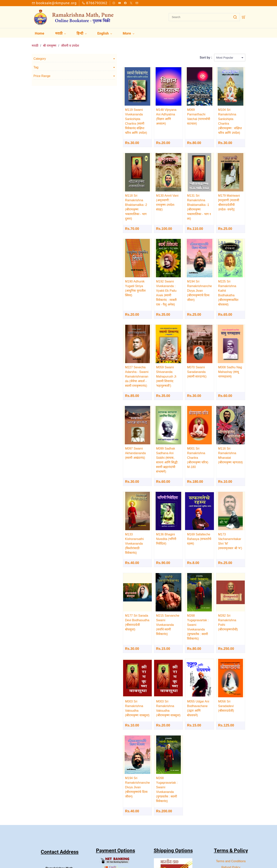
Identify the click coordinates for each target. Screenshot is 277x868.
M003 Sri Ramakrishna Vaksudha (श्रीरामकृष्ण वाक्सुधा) (107, 655)
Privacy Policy (231, 809)
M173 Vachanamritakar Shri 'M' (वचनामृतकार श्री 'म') (226, 506)
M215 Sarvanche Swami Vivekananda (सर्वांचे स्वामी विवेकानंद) (145, 578)
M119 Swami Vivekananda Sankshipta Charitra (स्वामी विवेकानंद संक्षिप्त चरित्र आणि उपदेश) (106, 114)
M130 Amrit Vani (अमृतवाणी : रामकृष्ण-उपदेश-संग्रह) (144, 191)
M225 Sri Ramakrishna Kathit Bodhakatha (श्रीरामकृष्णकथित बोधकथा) (226, 267)
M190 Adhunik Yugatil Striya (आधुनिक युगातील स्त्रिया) (107, 267)
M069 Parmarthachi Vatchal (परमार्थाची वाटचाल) (184, 109)
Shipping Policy (231, 815)
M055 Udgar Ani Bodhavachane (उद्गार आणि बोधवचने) (184, 655)
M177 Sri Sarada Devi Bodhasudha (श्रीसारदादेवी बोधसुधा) (108, 578)
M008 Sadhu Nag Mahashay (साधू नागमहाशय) (222, 348)
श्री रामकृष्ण (50, 41)
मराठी (35, 41)
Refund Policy (231, 802)
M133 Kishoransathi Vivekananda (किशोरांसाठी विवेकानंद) (108, 506)
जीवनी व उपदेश (70, 41)
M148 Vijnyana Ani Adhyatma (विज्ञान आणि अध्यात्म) (146, 109)
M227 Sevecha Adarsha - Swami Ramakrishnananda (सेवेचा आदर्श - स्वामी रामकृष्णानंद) (108, 353)
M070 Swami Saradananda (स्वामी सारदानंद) (184, 348)
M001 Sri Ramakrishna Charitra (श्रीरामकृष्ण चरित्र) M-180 (187, 430)
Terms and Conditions (231, 796)
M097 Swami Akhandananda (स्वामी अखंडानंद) (106, 430)
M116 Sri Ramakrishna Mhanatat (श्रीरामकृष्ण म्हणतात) (226, 430)
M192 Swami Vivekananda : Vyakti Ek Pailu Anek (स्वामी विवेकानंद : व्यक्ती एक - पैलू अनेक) (148, 272)
